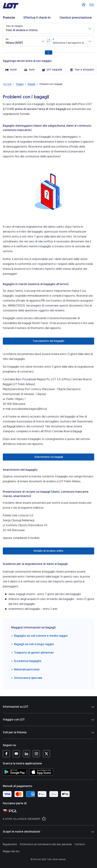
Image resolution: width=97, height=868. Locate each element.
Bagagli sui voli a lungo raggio (33, 644)
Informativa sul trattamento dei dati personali (46, 844)
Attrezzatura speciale (27, 678)
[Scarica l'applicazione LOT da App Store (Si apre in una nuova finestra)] (41, 772)
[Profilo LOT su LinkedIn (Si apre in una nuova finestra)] (26, 754)
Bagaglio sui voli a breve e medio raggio (39, 636)
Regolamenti (10, 844)
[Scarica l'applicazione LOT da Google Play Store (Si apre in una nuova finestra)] (15, 772)
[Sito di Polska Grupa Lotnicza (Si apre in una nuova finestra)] (49, 811)
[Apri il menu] (92, 6)
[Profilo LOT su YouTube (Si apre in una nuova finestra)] (16, 754)
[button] (48, 28)
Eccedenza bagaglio (26, 661)
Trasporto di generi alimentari (32, 652)
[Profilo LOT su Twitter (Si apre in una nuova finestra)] (46, 754)
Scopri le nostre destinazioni (48, 832)
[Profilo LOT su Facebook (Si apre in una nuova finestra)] (6, 754)
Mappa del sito (11, 851)
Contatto (80, 844)
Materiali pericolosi (25, 669)
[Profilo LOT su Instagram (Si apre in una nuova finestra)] (36, 754)
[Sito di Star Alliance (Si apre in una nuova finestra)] (49, 818)
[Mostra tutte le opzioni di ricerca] (49, 53)
